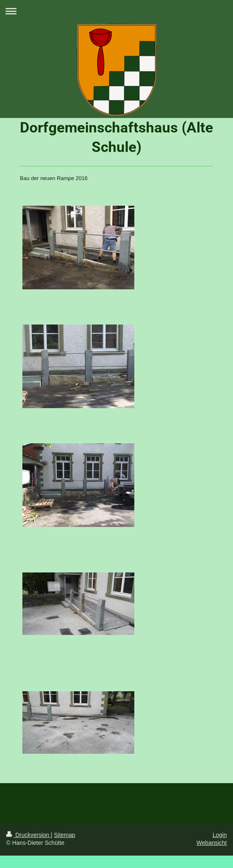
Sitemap (64, 835)
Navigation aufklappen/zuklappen (116, 11)
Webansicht (212, 843)
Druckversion (28, 835)
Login (220, 835)
